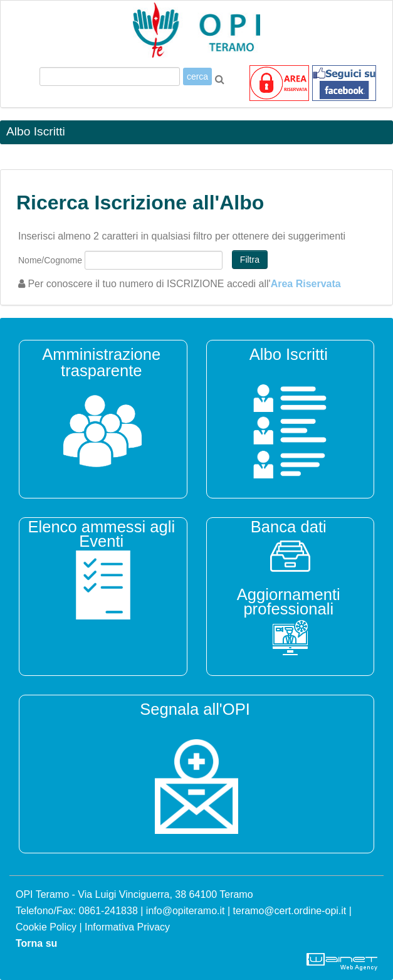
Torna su (36, 943)
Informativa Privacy (127, 927)
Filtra (250, 260)
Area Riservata (306, 284)
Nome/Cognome (50, 260)
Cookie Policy (46, 927)
